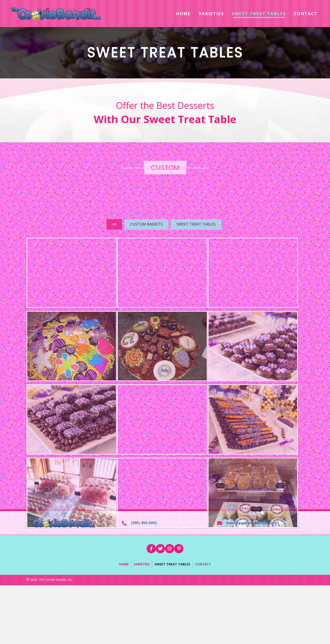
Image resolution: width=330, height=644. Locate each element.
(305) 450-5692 (144, 523)
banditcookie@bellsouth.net (253, 523)
